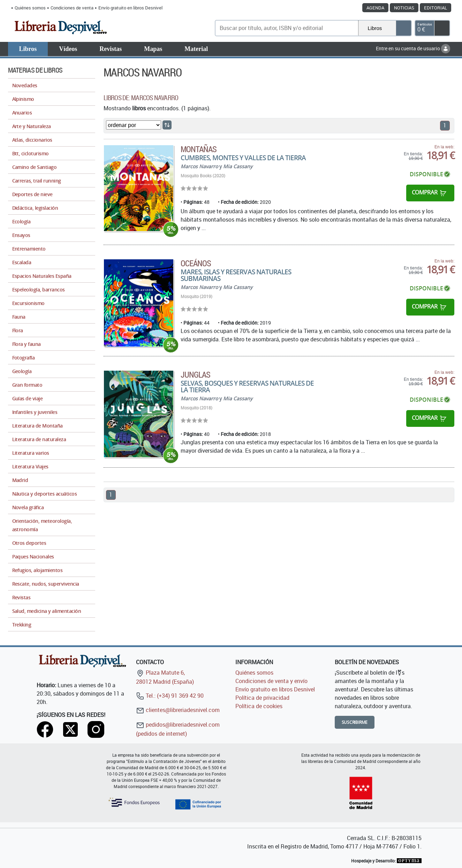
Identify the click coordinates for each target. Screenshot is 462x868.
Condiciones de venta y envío (271, 681)
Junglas (195, 374)
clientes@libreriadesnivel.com (178, 710)
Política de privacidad (262, 698)
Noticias (404, 8)
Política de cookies (259, 706)
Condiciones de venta (72, 8)
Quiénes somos (30, 8)
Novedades (25, 85)
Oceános (196, 263)
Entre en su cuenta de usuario (413, 48)
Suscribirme (355, 722)
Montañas (199, 149)
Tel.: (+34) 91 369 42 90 (170, 696)
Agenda (375, 8)
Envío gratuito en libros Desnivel (130, 8)
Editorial (436, 8)
